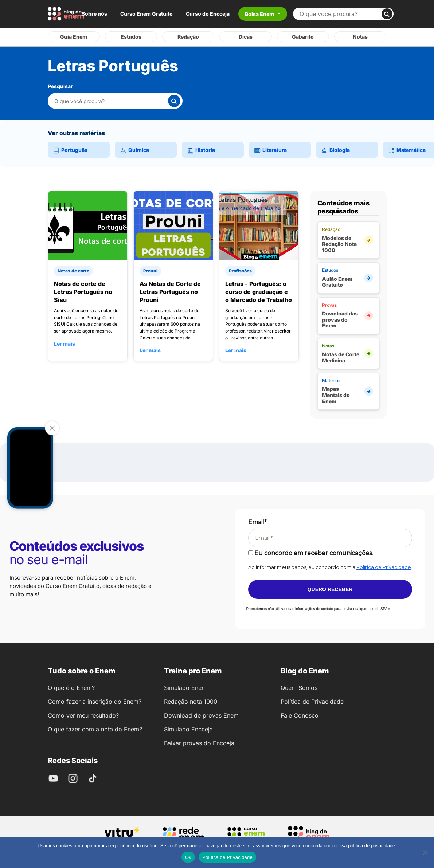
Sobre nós (94, 14)
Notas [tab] (360, 37)
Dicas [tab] (246, 37)
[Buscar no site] (340, 14)
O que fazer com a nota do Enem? (95, 729)
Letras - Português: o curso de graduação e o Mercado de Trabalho (259, 292)
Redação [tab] (188, 37)
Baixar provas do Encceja (199, 743)
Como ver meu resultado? (83, 715)
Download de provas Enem (201, 715)
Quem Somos (299, 688)
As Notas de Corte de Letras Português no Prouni (170, 292)
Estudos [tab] (131, 37)
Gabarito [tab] (303, 37)
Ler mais (64, 344)
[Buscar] (387, 14)
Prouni (150, 271)
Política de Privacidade (384, 567)
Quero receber (330, 589)
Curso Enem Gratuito (146, 14)
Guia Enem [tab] (74, 37)
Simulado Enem (185, 688)
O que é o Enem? (71, 688)
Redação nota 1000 (191, 702)
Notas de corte (73, 271)
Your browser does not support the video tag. (30, 468)
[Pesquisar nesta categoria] (111, 101)
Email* (257, 522)
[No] (425, 852)
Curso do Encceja (208, 14)
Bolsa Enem (259, 14)
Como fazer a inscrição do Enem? (95, 702)
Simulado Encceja (188, 729)
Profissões (240, 271)
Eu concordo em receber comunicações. (310, 553)
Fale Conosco (300, 715)
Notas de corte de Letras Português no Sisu (83, 292)
